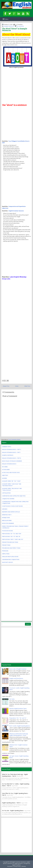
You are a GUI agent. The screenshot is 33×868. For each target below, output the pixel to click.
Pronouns (5, 551)
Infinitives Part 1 (7, 515)
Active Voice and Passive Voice (11, 472)
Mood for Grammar (8, 523)
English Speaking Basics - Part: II (12, 449)
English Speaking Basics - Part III (12, 458)
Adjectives (5, 475)
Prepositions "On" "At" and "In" (11, 536)
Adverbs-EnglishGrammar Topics (18, 708)
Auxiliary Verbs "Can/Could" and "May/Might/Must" (12, 485)
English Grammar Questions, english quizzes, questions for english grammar (17, 863)
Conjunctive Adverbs (8, 499)
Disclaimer (10, 866)
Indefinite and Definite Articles (11, 512)
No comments (20, 26)
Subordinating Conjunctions (11, 559)
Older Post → (28, 386)
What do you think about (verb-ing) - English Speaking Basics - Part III (19, 735)
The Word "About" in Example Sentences (15, 30)
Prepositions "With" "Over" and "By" (13, 539)
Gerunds (5, 509)
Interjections (6, 518)
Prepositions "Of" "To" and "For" (12, 534)
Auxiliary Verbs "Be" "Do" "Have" (11, 481)
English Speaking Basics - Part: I (11, 452)
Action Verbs (6, 470)
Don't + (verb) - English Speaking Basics (20, 726)
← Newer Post (5, 386)
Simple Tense (6, 554)
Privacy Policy (17, 866)
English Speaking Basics (9, 464)
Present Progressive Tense (10, 542)
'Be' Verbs (5, 467)
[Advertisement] (16, 86)
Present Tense (6, 545)
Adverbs (5, 478)
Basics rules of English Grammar (12, 461)
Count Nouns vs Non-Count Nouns (12, 506)
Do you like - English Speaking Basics (13, 811)
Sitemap (24, 866)
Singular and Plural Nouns (10, 557)
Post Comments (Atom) (14, 439)
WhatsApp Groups (8, 562)
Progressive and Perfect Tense (11, 548)
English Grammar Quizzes (16, 211)
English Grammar (16, 865)
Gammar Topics (7, 447)
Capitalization (6, 493)
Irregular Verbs (7, 520)
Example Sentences (9, 26)
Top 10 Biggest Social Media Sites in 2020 (16, 142)
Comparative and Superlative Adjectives (14, 496)
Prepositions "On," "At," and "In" (18, 718)
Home (17, 386)
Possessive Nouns (7, 531)
